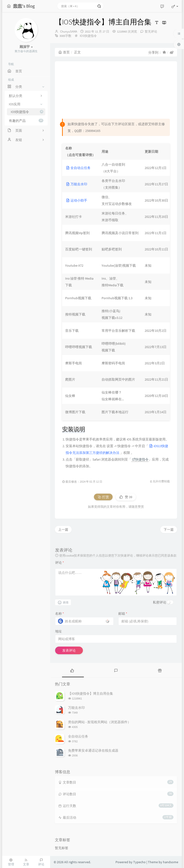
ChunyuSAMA (69, 31)
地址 (58, 631)
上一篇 (63, 530)
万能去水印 (77, 184)
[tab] (72, 670)
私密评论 (160, 602)
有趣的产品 (26, 121)
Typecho (139, 862)
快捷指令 (140, 459)
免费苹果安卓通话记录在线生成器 (93, 750)
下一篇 (169, 530)
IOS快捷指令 (27, 112)
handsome (171, 862)
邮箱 (123, 614)
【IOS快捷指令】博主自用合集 (91, 693)
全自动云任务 (78, 168)
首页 (64, 52)
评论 (60, 563)
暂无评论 (151, 31)
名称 (60, 614)
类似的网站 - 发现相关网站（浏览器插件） (99, 722)
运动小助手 (77, 200)
